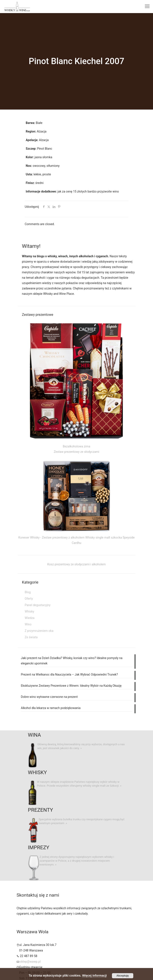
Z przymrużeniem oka (39, 631)
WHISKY (37, 772)
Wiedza (30, 618)
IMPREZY (39, 848)
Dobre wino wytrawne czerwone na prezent (49, 697)
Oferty (29, 599)
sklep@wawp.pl (30, 962)
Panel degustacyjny (38, 605)
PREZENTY (40, 810)
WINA (34, 735)
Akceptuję (123, 976)
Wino (28, 624)
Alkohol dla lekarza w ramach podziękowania (51, 708)
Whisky (30, 611)
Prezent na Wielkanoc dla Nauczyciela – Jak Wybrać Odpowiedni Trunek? (69, 674)
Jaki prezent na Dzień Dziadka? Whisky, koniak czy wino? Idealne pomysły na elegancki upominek (72, 661)
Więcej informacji (94, 975)
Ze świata (31, 637)
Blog (28, 592)
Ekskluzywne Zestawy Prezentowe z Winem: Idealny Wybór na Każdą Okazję (71, 686)
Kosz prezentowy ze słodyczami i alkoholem (76, 564)
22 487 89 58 (29, 956)
